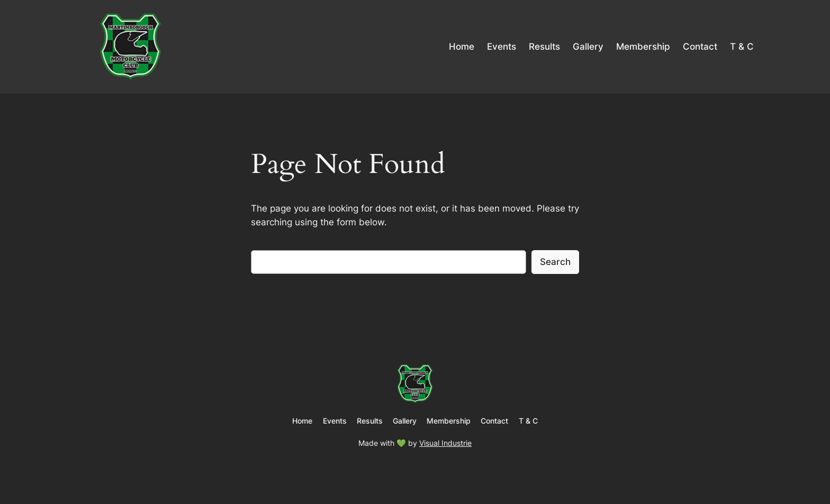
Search (555, 262)
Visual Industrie (445, 443)
